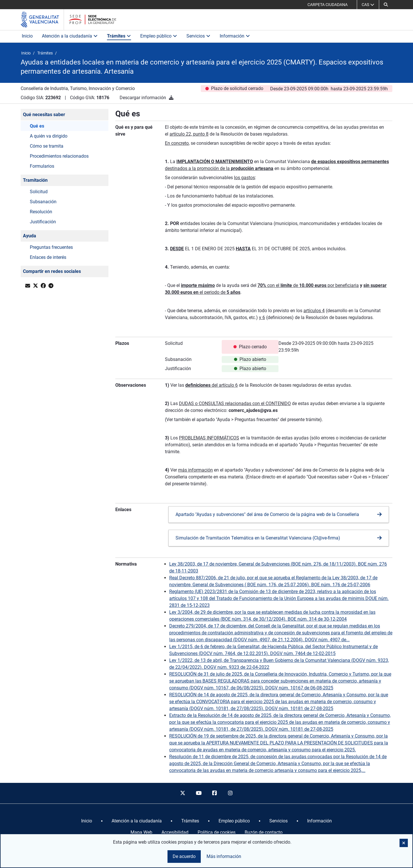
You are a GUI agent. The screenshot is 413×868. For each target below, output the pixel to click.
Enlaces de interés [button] (48, 257)
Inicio (27, 36)
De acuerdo (184, 856)
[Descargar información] (171, 98)
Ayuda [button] (30, 236)
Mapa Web (141, 832)
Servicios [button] (198, 36)
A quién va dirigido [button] (49, 136)
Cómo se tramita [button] (47, 146)
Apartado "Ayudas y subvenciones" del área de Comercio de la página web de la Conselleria (267, 514)
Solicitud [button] (39, 192)
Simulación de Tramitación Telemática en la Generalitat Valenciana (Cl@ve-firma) (258, 538)
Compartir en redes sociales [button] (52, 271)
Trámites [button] (119, 36)
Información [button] (235, 36)
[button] (386, 5)
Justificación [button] (43, 222)
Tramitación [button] (35, 180)
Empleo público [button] (159, 36)
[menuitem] (87, 821)
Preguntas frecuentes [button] (51, 247)
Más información (224, 856)
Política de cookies (217, 832)
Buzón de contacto (264, 832)
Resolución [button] (41, 212)
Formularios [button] (42, 166)
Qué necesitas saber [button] (44, 115)
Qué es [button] (37, 126)
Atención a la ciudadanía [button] (70, 36)
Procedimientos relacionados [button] (59, 156)
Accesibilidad (175, 832)
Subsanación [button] (43, 202)
